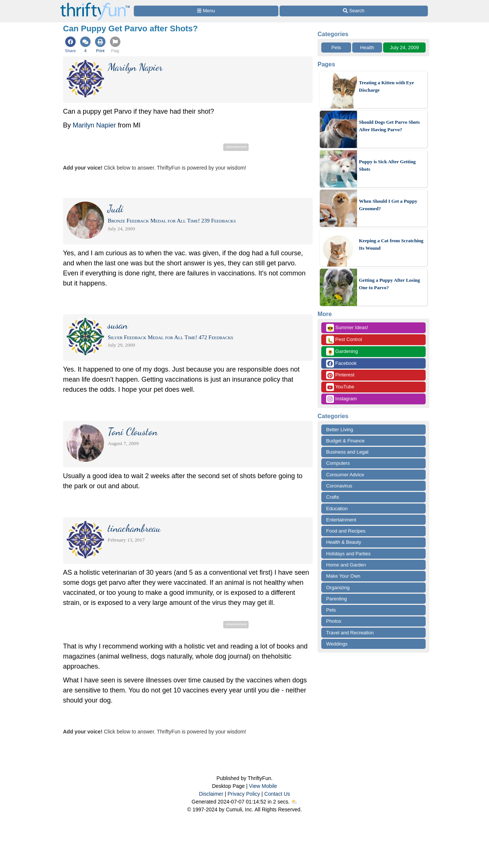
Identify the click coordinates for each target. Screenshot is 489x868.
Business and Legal (347, 452)
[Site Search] (354, 11)
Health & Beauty (344, 542)
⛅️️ (294, 802)
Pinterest (340, 375)
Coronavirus (339, 486)
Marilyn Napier (94, 125)
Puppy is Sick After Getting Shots (387, 165)
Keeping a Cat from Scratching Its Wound (391, 244)
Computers (338, 463)
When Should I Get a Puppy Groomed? (388, 205)
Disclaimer (211, 794)
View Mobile (263, 786)
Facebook (341, 364)
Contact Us (277, 794)
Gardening (342, 352)
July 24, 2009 (404, 48)
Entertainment (341, 520)
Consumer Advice (345, 475)
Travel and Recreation (350, 633)
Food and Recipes (346, 531)
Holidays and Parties (348, 554)
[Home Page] (95, 4)
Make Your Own (343, 576)
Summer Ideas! (347, 328)
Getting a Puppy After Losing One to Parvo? (389, 284)
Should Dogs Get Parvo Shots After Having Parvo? (389, 126)
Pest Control (344, 340)
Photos (334, 621)
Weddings (337, 644)
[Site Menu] (206, 11)
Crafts (333, 497)
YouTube (340, 387)
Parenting (337, 599)
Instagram (341, 399)
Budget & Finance (345, 441)
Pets (336, 48)
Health (367, 48)
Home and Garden (346, 565)
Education (337, 509)
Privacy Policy (244, 794)
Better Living (340, 430)
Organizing (338, 588)
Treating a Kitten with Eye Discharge (387, 86)
